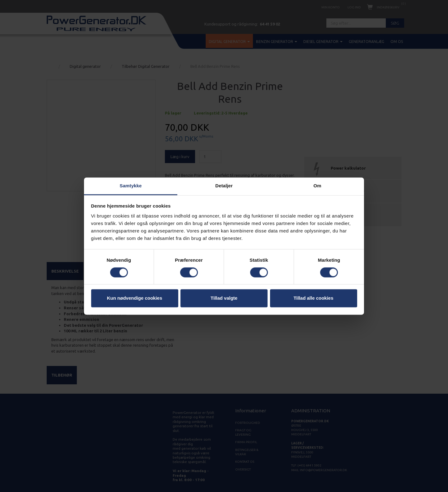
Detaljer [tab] (224, 186)
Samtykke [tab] (131, 186)
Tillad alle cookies (313, 298)
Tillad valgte (224, 298)
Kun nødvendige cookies (135, 298)
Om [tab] (317, 186)
